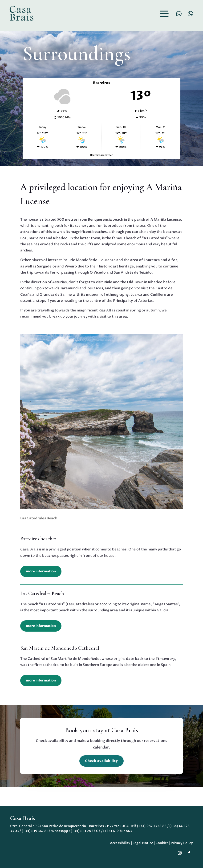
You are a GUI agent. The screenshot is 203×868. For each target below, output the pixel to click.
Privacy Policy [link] (182, 843)
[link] (21, 13)
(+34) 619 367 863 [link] (36, 831)
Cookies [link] (162, 843)
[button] (164, 14)
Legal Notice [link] (143, 843)
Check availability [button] (101, 761)
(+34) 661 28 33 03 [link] (85, 831)
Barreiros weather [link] (101, 155)
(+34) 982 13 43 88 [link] (152, 826)
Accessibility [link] (120, 843)
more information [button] (41, 571)
